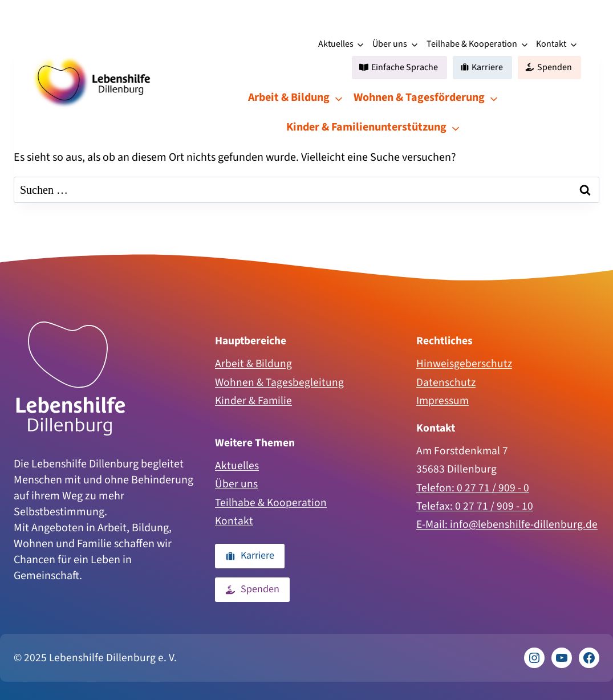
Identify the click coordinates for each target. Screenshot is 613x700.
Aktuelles (336, 44)
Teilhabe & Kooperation (472, 44)
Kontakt (551, 44)
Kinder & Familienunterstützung (366, 127)
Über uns (390, 44)
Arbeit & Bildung (289, 97)
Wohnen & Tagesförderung (419, 97)
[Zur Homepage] (71, 379)
